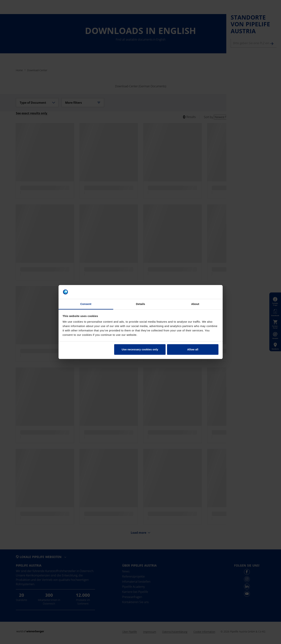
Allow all (193, 349)
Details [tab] (141, 304)
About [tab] (195, 304)
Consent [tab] (86, 304)
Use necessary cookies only (140, 349)
